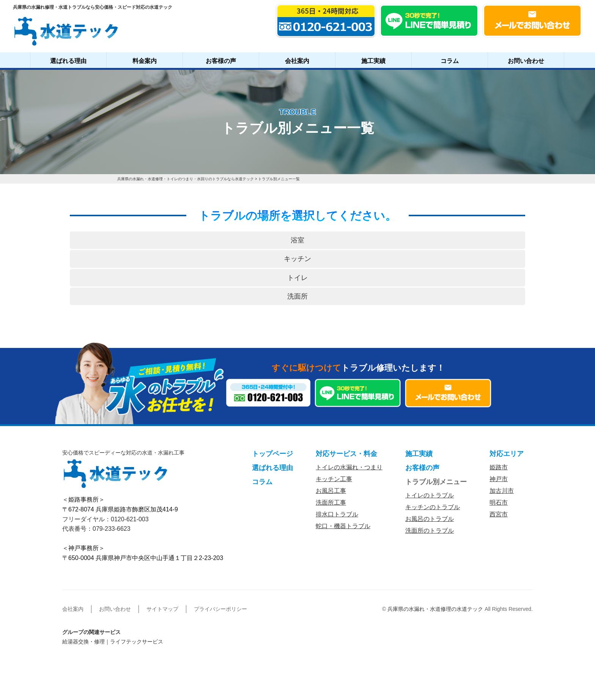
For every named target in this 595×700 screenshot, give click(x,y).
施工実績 (373, 61)
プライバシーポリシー (220, 609)
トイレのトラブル (430, 495)
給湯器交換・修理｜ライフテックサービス (113, 642)
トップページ (272, 454)
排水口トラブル (337, 514)
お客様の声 (221, 61)
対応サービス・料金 (346, 454)
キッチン (297, 259)
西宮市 (499, 514)
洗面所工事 (331, 503)
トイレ (297, 278)
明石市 (499, 503)
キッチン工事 (334, 479)
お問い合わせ (526, 61)
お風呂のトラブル (430, 519)
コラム (450, 61)
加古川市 (502, 491)
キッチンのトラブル (433, 507)
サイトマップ (162, 609)
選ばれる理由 (68, 61)
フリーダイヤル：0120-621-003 (105, 519)
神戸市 (499, 479)
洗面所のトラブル (430, 531)
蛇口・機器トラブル (343, 526)
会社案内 (297, 61)
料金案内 (145, 61)
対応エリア (507, 454)
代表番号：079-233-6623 (96, 529)
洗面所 (297, 296)
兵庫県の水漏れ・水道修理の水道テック (435, 609)
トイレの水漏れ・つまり (349, 467)
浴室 (297, 240)
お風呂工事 (331, 491)
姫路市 (499, 467)
